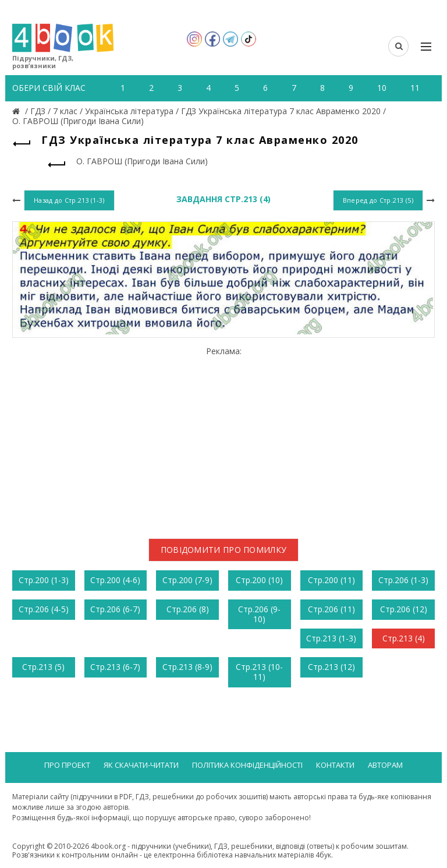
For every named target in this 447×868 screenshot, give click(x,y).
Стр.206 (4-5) (44, 609)
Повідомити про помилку (224, 550)
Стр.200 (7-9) (187, 580)
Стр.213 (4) (404, 638)
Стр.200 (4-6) (115, 580)
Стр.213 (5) (43, 667)
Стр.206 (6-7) (115, 609)
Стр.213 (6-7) (115, 667)
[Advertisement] (223, 438)
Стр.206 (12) (404, 609)
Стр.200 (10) (259, 580)
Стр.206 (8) (188, 609)
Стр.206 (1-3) (403, 580)
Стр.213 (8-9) (187, 667)
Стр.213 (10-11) (259, 672)
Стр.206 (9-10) (259, 614)
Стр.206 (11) (331, 609)
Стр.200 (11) (331, 580)
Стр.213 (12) (331, 667)
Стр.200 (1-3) (44, 580)
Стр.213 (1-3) (331, 638)
